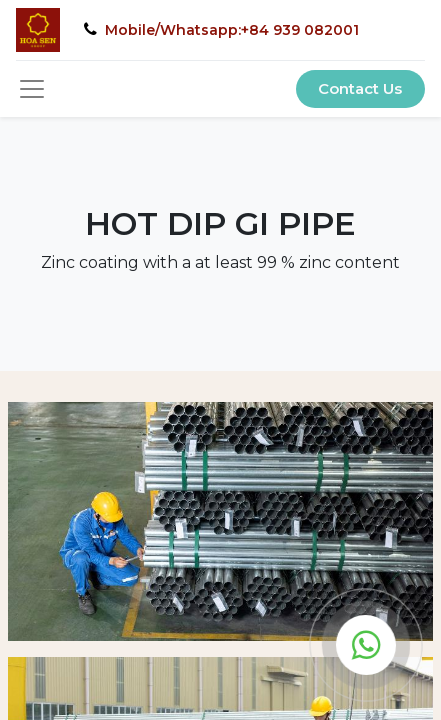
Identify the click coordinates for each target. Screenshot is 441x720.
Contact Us (360, 88)
